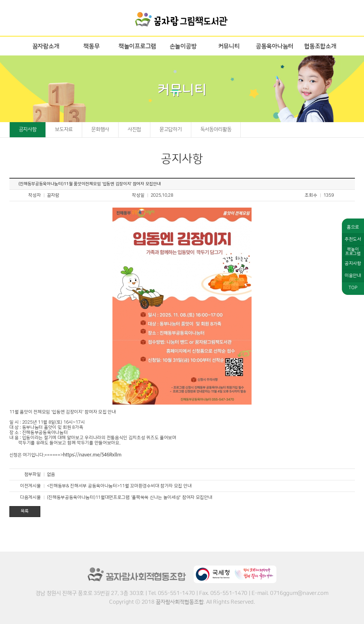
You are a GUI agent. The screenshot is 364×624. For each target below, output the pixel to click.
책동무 (91, 46)
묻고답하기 (171, 129)
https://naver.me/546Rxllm (92, 454)
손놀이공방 (183, 46)
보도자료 (64, 129)
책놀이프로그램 (137, 46)
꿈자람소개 (46, 46)
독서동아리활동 (216, 129)
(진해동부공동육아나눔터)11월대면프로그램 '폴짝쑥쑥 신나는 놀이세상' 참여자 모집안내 (130, 497)
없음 (51, 474)
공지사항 (28, 129)
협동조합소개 (320, 46)
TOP (353, 288)
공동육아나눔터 (275, 46)
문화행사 (100, 129)
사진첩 (134, 129)
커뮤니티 (229, 46)
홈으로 (353, 227)
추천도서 (353, 239)
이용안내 (353, 276)
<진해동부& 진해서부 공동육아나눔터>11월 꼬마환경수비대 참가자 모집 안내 (119, 486)
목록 (25, 511)
